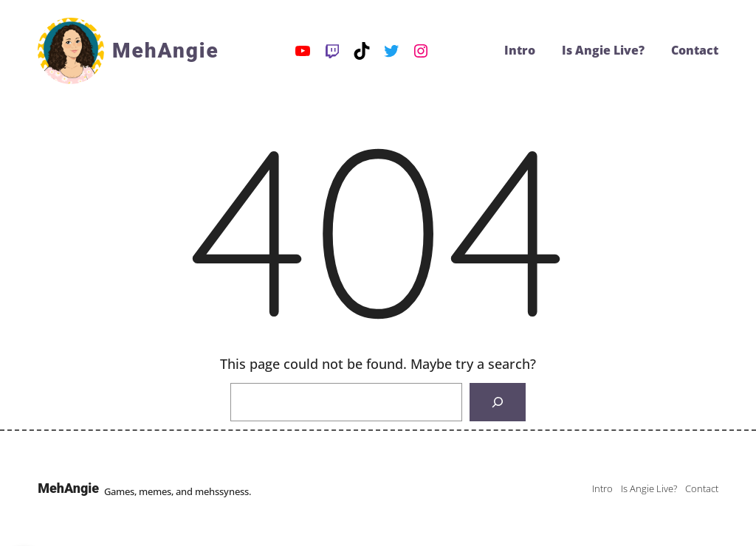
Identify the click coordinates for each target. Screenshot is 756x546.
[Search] (498, 402)
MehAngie (166, 51)
